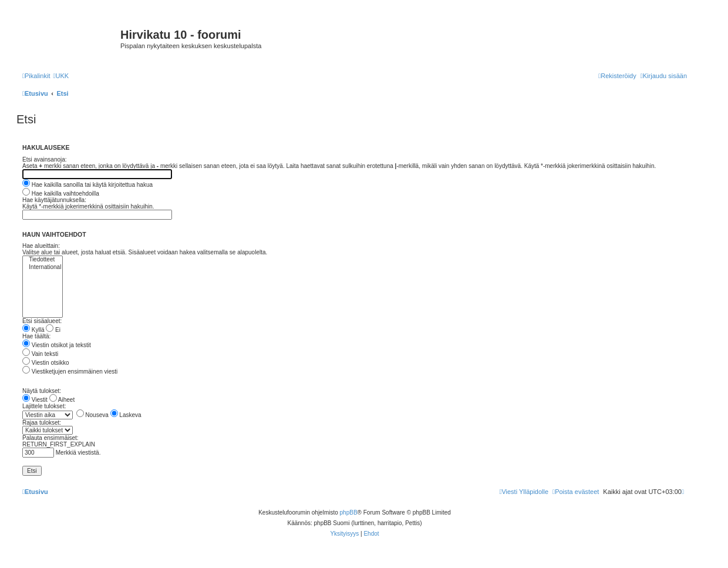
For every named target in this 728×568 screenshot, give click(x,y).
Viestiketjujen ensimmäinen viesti (70, 372)
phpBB (349, 512)
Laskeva (126, 415)
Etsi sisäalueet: (42, 321)
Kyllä (33, 330)
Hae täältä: (36, 336)
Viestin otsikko (46, 363)
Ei (53, 330)
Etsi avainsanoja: (45, 159)
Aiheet (62, 400)
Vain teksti (40, 354)
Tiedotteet (43, 260)
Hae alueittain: (41, 246)
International (43, 268)
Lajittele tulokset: (44, 406)
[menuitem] (61, 76)
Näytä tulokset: (42, 391)
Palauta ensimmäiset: (50, 438)
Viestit (35, 400)
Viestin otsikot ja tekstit (57, 345)
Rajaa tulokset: (42, 423)
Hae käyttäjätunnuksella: (54, 200)
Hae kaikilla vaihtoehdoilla (61, 194)
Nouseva (92, 415)
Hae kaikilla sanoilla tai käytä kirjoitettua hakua (87, 185)
